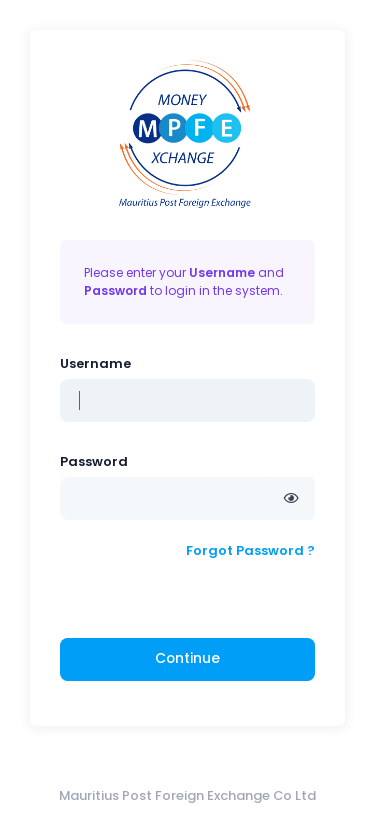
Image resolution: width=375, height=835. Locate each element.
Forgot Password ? (250, 550)
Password (94, 461)
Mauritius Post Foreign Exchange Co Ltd (187, 795)
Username (95, 363)
